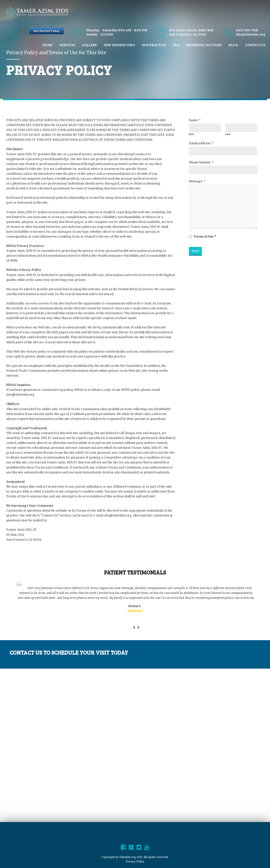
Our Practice (154, 45)
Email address (200, 143)
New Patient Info (119, 45)
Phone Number (200, 162)
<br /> (135, 745)
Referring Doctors (204, 45)
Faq (176, 45)
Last (228, 134)
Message (196, 181)
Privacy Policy (135, 861)
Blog (233, 45)
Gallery (89, 45)
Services (67, 45)
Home (48, 45)
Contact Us (255, 45)
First (192, 134)
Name (193, 120)
